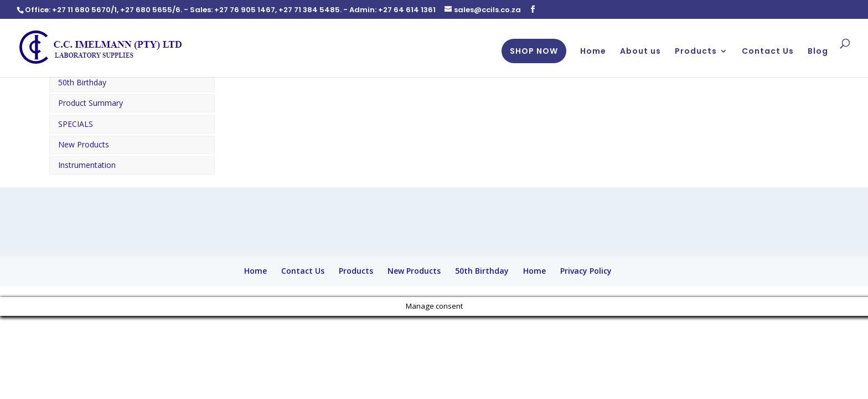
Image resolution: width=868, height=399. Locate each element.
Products (696, 52)
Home (593, 52)
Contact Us (768, 52)
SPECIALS (76, 124)
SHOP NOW (534, 51)
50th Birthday (82, 82)
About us (640, 52)
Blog (818, 52)
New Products (84, 144)
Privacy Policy (586, 271)
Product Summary (91, 103)
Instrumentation (87, 165)
